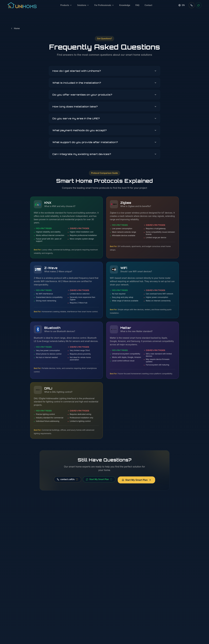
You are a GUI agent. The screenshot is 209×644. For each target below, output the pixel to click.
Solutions (83, 5)
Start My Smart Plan (99, 479)
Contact (148, 5)
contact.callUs (67, 479)
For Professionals (104, 5)
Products (66, 5)
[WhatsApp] (199, 5)
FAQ (137, 5)
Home (15, 28)
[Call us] (192, 5)
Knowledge (125, 5)
